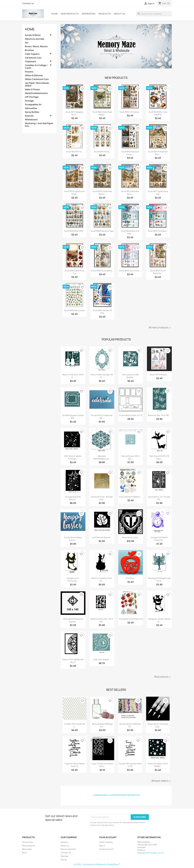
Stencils (29, 116)
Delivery (64, 842)
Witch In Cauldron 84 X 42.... (102, 579)
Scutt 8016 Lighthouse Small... (75, 193)
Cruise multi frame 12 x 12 (131, 415)
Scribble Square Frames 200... (73, 417)
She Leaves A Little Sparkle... (131, 376)
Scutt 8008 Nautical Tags (102, 231)
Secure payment (68, 849)
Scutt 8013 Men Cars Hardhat (158, 113)
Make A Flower (32, 89)
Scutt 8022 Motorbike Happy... (102, 113)
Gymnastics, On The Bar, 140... (159, 498)
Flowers (29, 72)
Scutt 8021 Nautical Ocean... (130, 153)
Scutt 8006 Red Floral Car (75, 272)
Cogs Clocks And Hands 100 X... (102, 765)
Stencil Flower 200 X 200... (131, 457)
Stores (64, 860)
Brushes (29, 50)
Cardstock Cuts (33, 58)
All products (163, 677)
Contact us (28, 3)
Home (54, 14)
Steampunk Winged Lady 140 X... (159, 579)
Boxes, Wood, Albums (36, 46)
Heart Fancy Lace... (131, 537)
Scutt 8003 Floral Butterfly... (158, 272)
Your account (108, 837)
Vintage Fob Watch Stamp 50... (159, 539)
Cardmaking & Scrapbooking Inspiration (116, 795)
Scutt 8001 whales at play (102, 312)
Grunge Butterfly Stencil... (73, 498)
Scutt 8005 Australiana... (102, 271)
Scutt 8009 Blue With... (75, 231)
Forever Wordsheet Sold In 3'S (130, 765)
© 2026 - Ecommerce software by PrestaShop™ (97, 864)
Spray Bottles (32, 112)
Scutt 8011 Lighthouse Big (158, 193)
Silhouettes (31, 108)
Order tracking (106, 842)
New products (29, 846)
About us (119, 14)
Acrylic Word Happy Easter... (73, 539)
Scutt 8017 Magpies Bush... (75, 113)
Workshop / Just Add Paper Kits (39, 125)
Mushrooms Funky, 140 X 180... (102, 620)
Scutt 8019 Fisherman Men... (158, 153)
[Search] (154, 14)
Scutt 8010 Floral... (102, 152)
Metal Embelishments (36, 93)
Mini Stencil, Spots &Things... (73, 457)
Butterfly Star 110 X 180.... (159, 415)
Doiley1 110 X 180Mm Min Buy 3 (73, 661)
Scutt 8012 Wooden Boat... (130, 193)
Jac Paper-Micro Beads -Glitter (38, 84)
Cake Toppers (32, 54)
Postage (29, 101)
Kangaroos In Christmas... (73, 579)
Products (105, 14)
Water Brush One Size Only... (158, 725)
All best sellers (162, 781)
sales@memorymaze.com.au (151, 853)
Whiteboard (31, 120)
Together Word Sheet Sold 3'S (75, 765)
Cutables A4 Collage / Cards (36, 67)
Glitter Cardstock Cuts (37, 79)
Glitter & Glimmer (34, 76)
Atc (27, 43)
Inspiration (89, 14)
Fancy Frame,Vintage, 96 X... (102, 376)
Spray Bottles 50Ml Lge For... (102, 725)
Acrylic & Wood (33, 35)
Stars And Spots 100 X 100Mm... (158, 765)
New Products (70, 14)
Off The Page (32, 97)
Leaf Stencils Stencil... (102, 537)
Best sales (27, 849)
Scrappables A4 (33, 105)
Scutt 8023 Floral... (75, 152)
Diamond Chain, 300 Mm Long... (102, 498)
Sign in (102, 846)
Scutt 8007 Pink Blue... (158, 231)
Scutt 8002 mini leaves (75, 310)
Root (24, 853)
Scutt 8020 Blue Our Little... (130, 232)
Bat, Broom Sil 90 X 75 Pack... (159, 457)
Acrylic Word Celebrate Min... (102, 417)
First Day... (131, 578)
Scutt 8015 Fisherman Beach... (102, 193)
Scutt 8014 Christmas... (130, 112)
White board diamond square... (73, 620)
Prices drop (28, 842)
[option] (116, 47)
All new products (160, 328)
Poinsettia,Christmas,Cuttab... (133, 619)
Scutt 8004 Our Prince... (130, 271)
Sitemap (64, 856)
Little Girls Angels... (102, 660)
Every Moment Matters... (131, 497)
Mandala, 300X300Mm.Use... (102, 457)
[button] (69, 47)
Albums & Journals (35, 39)
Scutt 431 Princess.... (159, 375)
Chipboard (30, 62)
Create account (106, 849)
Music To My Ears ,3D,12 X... (73, 376)
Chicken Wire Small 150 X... (75, 725)
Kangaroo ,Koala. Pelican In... (159, 620)
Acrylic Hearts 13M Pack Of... (130, 725)
